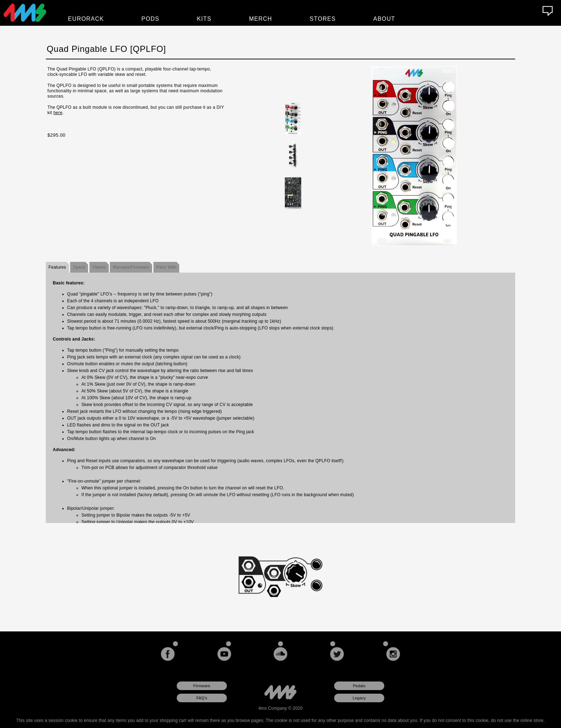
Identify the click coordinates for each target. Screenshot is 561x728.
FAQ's (202, 698)
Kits (204, 19)
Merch (261, 19)
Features (57, 267)
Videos (99, 267)
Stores (323, 19)
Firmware (202, 686)
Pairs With (167, 267)
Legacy (359, 698)
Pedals (359, 686)
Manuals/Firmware (131, 267)
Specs (79, 267)
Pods (150, 19)
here (58, 113)
